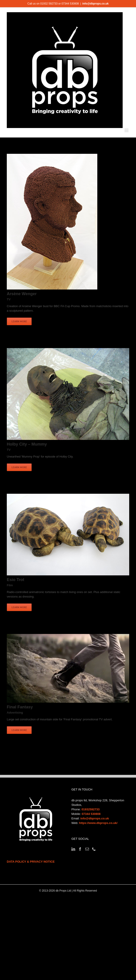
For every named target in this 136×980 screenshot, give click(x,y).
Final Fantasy (20, 707)
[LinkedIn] (73, 849)
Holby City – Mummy (27, 444)
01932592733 (91, 809)
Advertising (15, 713)
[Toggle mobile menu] (127, 130)
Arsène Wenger (22, 294)
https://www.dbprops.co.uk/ (98, 823)
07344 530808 (91, 814)
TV (9, 299)
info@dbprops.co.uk (95, 4)
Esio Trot (16, 580)
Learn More (19, 321)
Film (10, 585)
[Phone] (94, 849)
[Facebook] (80, 849)
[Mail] (87, 849)
